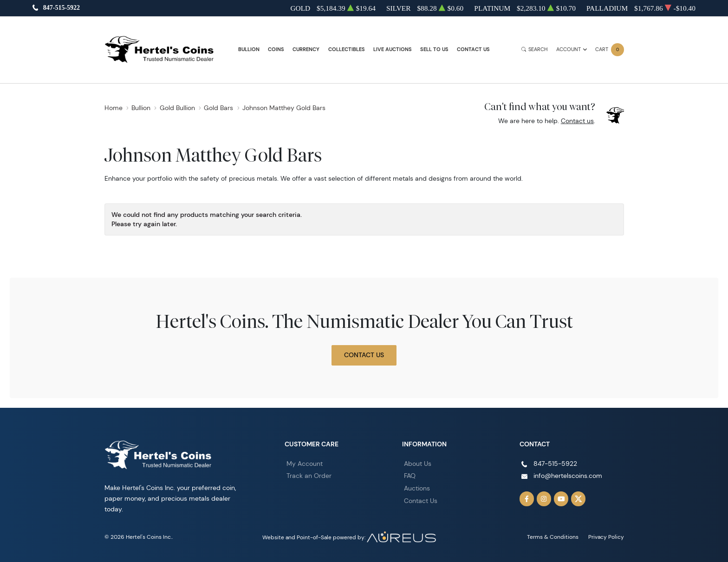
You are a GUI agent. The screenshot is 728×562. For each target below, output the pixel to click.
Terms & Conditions (553, 537)
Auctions (417, 488)
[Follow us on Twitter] (578, 499)
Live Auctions (393, 49)
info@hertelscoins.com (568, 476)
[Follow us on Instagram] (544, 499)
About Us (418, 464)
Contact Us (473, 49)
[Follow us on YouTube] (561, 499)
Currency (306, 49)
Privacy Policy (606, 537)
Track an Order (309, 476)
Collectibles (347, 49)
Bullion (249, 49)
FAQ (410, 476)
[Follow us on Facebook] (527, 499)
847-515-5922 (62, 8)
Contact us (577, 121)
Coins (276, 49)
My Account (305, 464)
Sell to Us (434, 49)
